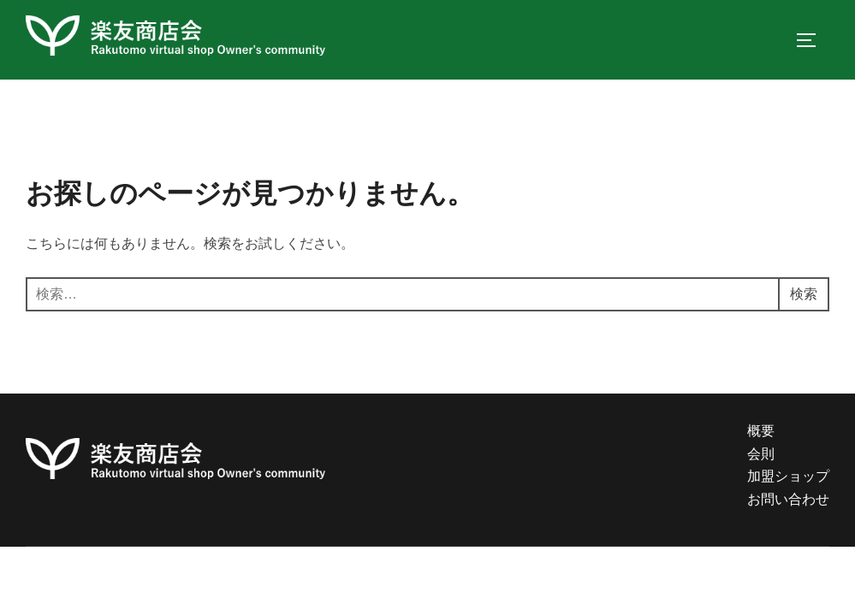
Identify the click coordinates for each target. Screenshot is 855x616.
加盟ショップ (788, 476)
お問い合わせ (788, 499)
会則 (761, 454)
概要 (761, 431)
